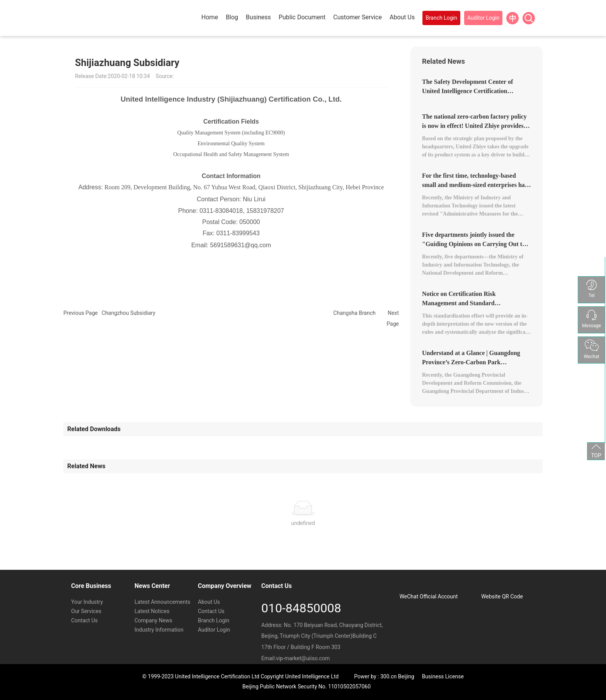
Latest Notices (152, 611)
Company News (153, 620)
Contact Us (84, 620)
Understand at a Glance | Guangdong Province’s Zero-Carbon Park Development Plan (471, 362)
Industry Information (159, 630)
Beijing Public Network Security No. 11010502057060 (306, 686)
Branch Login (214, 620)
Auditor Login (214, 630)
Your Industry (87, 602)
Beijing (406, 676)
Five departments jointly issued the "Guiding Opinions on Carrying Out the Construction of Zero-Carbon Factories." (476, 244)
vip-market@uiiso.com (303, 658)
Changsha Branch (354, 313)
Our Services (86, 611)
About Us (209, 602)
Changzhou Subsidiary (129, 313)
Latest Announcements (162, 602)
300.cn (388, 676)
